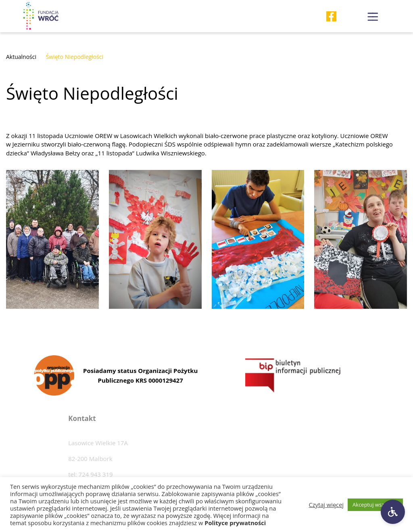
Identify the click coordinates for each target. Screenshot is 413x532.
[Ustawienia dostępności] (393, 512)
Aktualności (21, 57)
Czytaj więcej (326, 505)
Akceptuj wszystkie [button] (375, 505)
